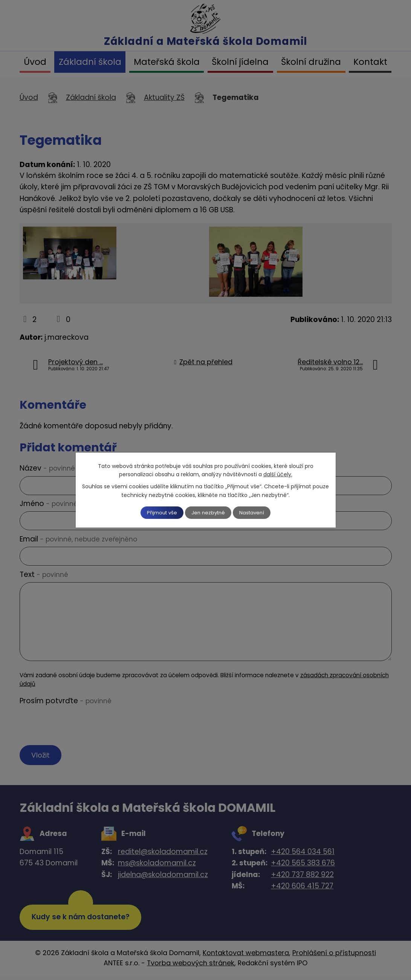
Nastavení (257, 512)
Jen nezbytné (209, 512)
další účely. (278, 474)
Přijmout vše (157, 512)
